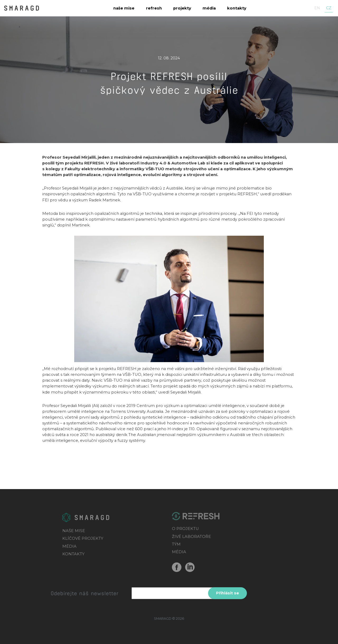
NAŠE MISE (74, 531)
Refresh (154, 8)
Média (209, 8)
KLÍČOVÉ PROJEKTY (83, 538)
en (317, 8)
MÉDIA (69, 546)
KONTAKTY (73, 554)
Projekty (182, 8)
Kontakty (237, 8)
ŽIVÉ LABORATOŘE (191, 537)
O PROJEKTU (185, 529)
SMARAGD (22, 8)
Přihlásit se (227, 593)
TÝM (176, 544)
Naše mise (124, 8)
